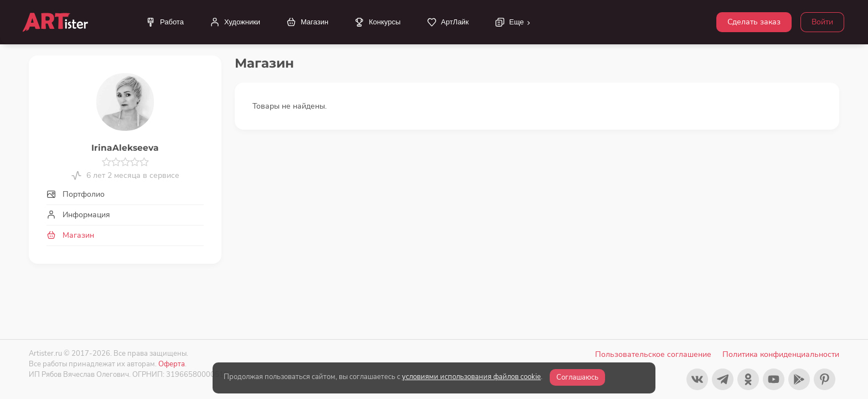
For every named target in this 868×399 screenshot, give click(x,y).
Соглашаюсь (577, 377)
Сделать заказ (754, 22)
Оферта (172, 364)
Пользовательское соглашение (653, 354)
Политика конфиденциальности (781, 354)
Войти (822, 22)
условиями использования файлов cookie (471, 377)
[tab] (125, 194)
